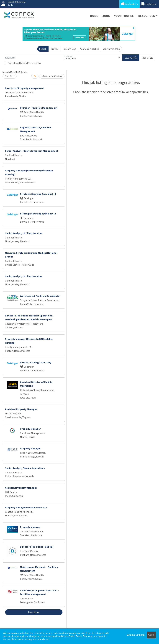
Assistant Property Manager (21, 409)
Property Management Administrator (26, 507)
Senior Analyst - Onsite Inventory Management (32, 151)
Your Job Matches (90, 49)
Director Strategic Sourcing (36, 362)
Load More (34, 612)
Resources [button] (147, 16)
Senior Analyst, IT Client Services (24, 233)
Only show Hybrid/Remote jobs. (24, 63)
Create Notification (52, 76)
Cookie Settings (136, 635)
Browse (55, 49)
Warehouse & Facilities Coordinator (40, 296)
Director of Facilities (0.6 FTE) (37, 547)
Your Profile (124, 16)
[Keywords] (33, 58)
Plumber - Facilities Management (39, 108)
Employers (149, 4)
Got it (151, 635)
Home (94, 16)
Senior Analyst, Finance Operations (25, 468)
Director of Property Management (24, 88)
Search (43, 49)
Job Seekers (130, 4)
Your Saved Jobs (111, 49)
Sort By (9, 76)
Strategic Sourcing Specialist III (38, 194)
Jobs (106, 16)
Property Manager (30, 429)
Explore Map (69, 49)
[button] (147, 58)
